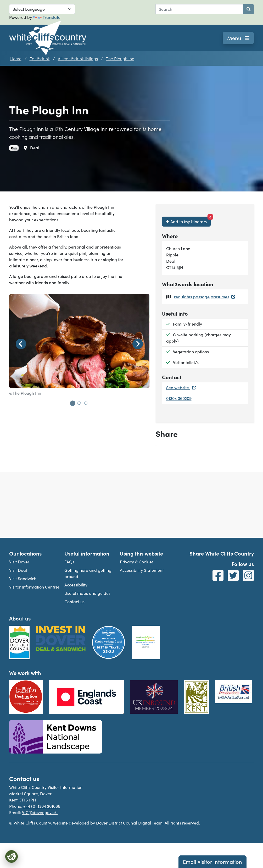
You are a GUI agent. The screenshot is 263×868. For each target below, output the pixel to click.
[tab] (72, 403)
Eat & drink (40, 58)
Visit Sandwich (23, 578)
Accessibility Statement (142, 570)
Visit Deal (18, 570)
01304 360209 (179, 398)
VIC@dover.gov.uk (40, 812)
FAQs (69, 562)
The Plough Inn (120, 58)
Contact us (74, 601)
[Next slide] (138, 344)
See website (181, 388)
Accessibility (76, 585)
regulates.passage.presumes (205, 297)
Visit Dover (19, 562)
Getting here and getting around (88, 573)
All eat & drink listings (78, 58)
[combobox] (199, 9)
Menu (238, 38)
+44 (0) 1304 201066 (42, 806)
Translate (47, 17)
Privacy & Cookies (137, 562)
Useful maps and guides (87, 593)
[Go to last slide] (21, 344)
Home (16, 58)
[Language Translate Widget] (42, 9)
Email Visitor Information (212, 862)
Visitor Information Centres (34, 587)
